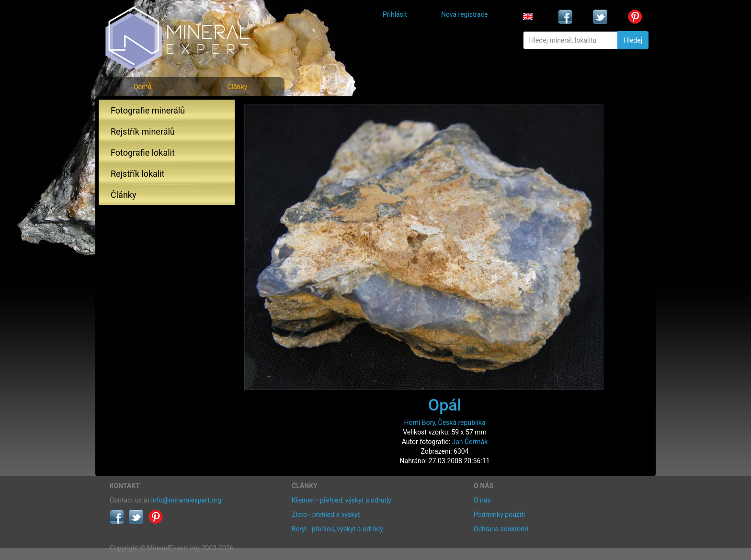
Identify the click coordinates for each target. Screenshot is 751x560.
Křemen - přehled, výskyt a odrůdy (341, 500)
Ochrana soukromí (501, 529)
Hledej (633, 40)
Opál (445, 405)
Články (237, 87)
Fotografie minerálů (148, 110)
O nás (482, 500)
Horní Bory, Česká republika (444, 423)
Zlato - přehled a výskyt (326, 514)
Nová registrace (465, 14)
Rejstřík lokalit (137, 174)
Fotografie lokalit (143, 153)
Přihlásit (395, 14)
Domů (142, 87)
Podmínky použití (499, 514)
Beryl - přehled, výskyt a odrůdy (337, 529)
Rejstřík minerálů (143, 131)
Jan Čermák (470, 442)
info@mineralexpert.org (186, 500)
